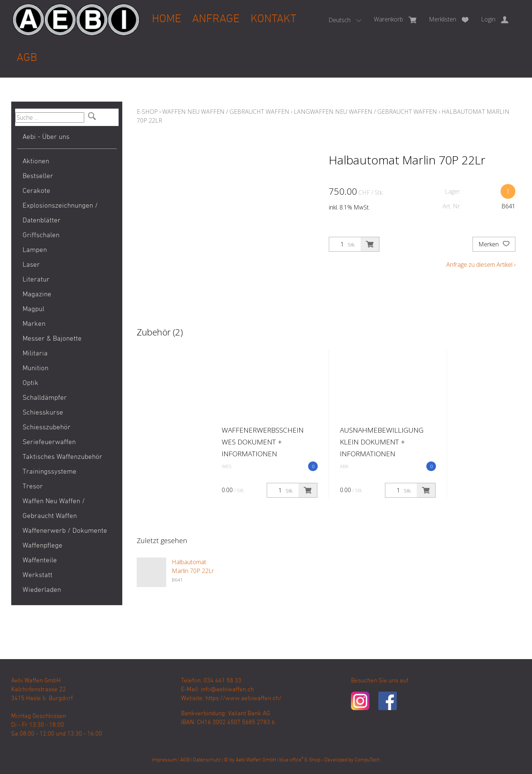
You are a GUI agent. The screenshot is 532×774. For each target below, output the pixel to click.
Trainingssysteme (50, 472)
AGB (27, 58)
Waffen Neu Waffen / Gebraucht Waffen (54, 509)
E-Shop (147, 112)
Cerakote (36, 191)
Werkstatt (37, 575)
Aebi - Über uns (46, 137)
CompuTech (367, 760)
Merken (494, 244)
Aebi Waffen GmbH (256, 760)
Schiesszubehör (47, 428)
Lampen (35, 250)
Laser (31, 265)
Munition (35, 369)
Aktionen (36, 162)
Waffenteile (40, 561)
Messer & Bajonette (52, 339)
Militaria (35, 354)
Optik (30, 383)
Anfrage (216, 19)
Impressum (164, 760)
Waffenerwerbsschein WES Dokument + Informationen (263, 442)
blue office (291, 760)
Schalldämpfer (45, 398)
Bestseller (38, 176)
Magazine (37, 295)
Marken (34, 324)
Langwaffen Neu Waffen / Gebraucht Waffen (365, 112)
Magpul (33, 309)
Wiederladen (42, 590)
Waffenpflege (42, 546)
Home (166, 19)
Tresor (33, 487)
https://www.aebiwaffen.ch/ (243, 699)
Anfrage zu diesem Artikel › (481, 265)
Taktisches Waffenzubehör (62, 457)
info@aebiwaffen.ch (227, 690)
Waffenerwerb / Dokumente (65, 531)
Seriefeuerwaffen (49, 442)
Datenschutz (207, 760)
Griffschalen (41, 236)
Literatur (36, 280)
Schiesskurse (43, 413)
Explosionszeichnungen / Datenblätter (60, 213)
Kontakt (273, 19)
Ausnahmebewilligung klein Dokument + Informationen (382, 442)
